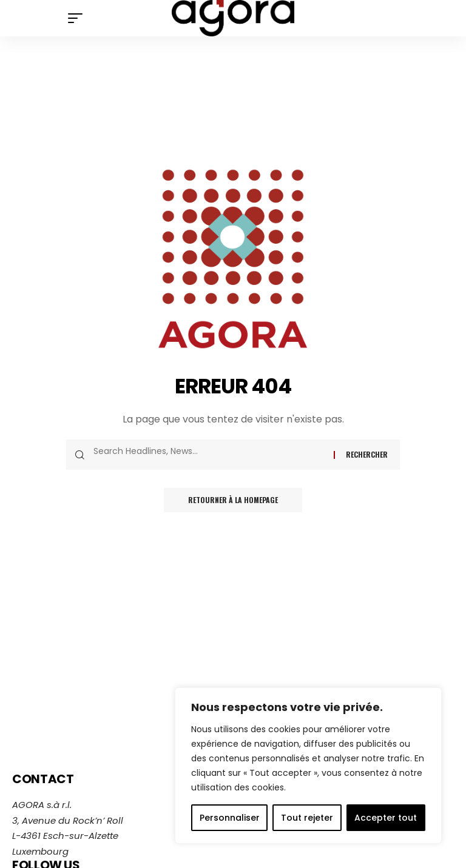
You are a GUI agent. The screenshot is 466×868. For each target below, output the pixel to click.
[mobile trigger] (78, 18)
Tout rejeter (307, 818)
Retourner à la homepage (233, 500)
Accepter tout (386, 818)
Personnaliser (230, 818)
